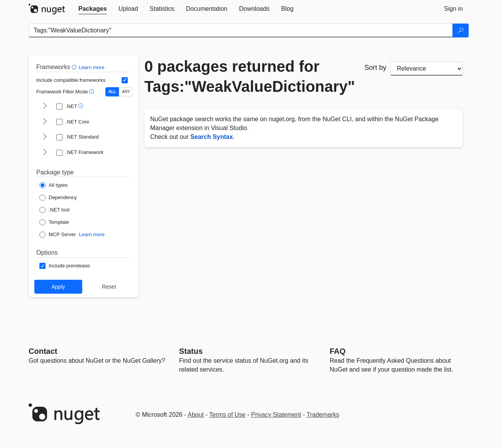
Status (191, 351)
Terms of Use (227, 415)
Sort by (375, 68)
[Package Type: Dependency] (58, 198)
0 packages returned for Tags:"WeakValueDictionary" (249, 76)
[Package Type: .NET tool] (54, 210)
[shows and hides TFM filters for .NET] (45, 107)
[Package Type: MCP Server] (58, 235)
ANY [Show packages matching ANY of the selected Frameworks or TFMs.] (126, 92)
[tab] (93, 9)
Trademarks (323, 415)
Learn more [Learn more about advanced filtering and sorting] (91, 67)
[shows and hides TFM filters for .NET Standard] (45, 137)
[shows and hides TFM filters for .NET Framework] (45, 153)
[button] (75, 67)
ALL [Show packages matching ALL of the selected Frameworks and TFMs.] (112, 92)
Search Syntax (212, 137)
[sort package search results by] (427, 69)
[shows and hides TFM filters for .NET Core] (45, 122)
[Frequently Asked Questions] (338, 351)
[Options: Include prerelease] (65, 266)
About (196, 415)
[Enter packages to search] (241, 30)
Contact (43, 351)
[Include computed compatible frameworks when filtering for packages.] (125, 80)
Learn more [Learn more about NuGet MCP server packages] (92, 234)
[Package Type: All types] (53, 185)
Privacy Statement (276, 415)
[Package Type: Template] (54, 222)
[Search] (461, 30)
